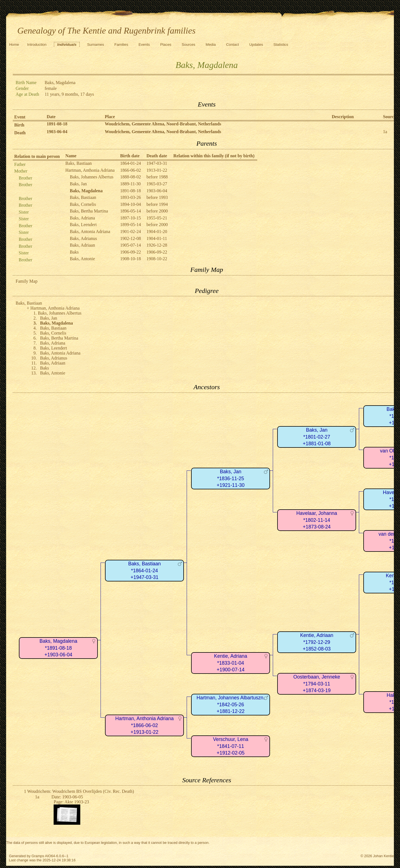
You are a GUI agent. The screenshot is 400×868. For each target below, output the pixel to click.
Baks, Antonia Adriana (90, 231)
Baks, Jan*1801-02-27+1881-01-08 (317, 437)
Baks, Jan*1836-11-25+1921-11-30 (231, 478)
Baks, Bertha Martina (89, 211)
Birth (19, 125)
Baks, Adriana (82, 218)
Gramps (38, 856)
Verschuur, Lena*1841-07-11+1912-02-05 (231, 746)
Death (20, 133)
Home (14, 45)
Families (121, 45)
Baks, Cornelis (83, 204)
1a (385, 132)
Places (166, 45)
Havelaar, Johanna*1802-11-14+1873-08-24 (317, 520)
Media (211, 45)
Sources (188, 45)
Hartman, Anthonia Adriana (90, 170)
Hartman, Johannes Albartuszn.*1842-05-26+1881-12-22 (230, 704)
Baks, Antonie (82, 259)
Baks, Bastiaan (78, 163)
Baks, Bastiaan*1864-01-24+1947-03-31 (145, 570)
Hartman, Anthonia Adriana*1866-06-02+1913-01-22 (144, 725)
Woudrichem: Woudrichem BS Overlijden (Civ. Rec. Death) (81, 791)
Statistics (281, 45)
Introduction (37, 45)
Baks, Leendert (83, 225)
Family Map (27, 281)
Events (144, 45)
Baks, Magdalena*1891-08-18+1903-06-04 (58, 648)
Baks (74, 252)
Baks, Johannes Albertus (92, 177)
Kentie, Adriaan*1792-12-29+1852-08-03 (317, 642)
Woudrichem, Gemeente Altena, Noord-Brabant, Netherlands (163, 124)
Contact (232, 45)
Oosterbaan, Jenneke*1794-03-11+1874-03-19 (317, 684)
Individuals (67, 45)
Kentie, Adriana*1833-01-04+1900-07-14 (231, 663)
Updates (256, 45)
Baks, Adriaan (82, 245)
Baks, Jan (78, 184)
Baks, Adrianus (83, 238)
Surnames (96, 45)
